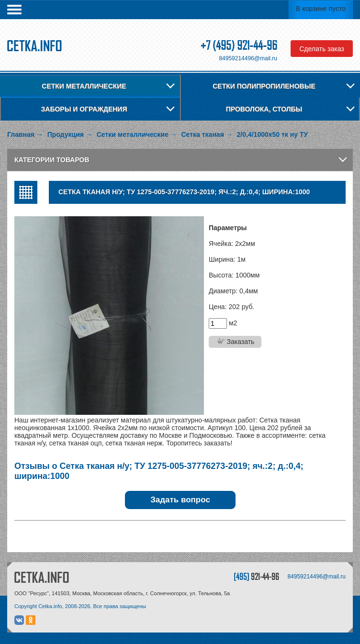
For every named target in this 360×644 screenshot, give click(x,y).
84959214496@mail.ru (248, 58)
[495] (256, 576)
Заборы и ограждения (84, 109)
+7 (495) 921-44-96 (239, 45)
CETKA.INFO (42, 577)
